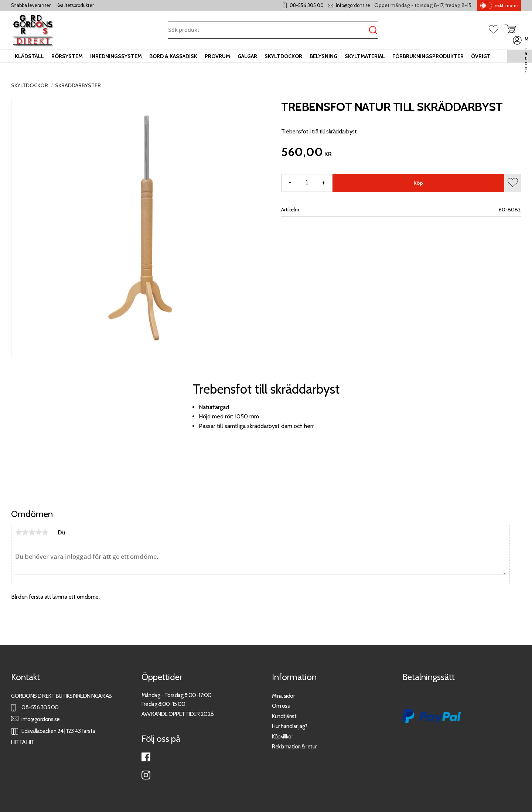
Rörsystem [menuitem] (67, 56)
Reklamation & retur (294, 746)
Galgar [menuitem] (247, 56)
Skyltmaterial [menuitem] (365, 56)
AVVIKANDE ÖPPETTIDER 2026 (178, 714)
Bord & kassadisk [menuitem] (173, 56)
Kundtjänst (284, 716)
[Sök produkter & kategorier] (268, 30)
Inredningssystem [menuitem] (116, 56)
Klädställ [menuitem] (29, 56)
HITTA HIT (23, 742)
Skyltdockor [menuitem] (283, 56)
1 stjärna (18, 532)
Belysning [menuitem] (323, 56)
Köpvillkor (282, 736)
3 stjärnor (32, 532)
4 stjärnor (38, 532)
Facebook (146, 757)
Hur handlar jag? (289, 726)
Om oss (281, 706)
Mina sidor (283, 696)
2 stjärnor (25, 532)
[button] (497, 30)
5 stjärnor (45, 532)
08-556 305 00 (307, 5)
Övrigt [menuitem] (481, 56)
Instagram (146, 775)
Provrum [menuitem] (217, 56)
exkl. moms (507, 5)
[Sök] (373, 30)
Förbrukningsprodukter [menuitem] (428, 56)
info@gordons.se (353, 5)
